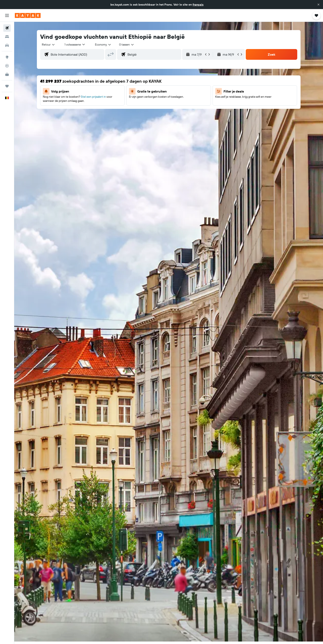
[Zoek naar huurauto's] (7, 45)
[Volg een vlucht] (7, 66)
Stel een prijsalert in (93, 97)
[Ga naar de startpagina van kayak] (28, 15)
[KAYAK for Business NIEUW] (7, 74)
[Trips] (7, 86)
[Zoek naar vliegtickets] (7, 28)
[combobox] (49, 45)
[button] (318, 5)
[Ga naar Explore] (7, 57)
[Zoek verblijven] (7, 37)
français (198, 5)
